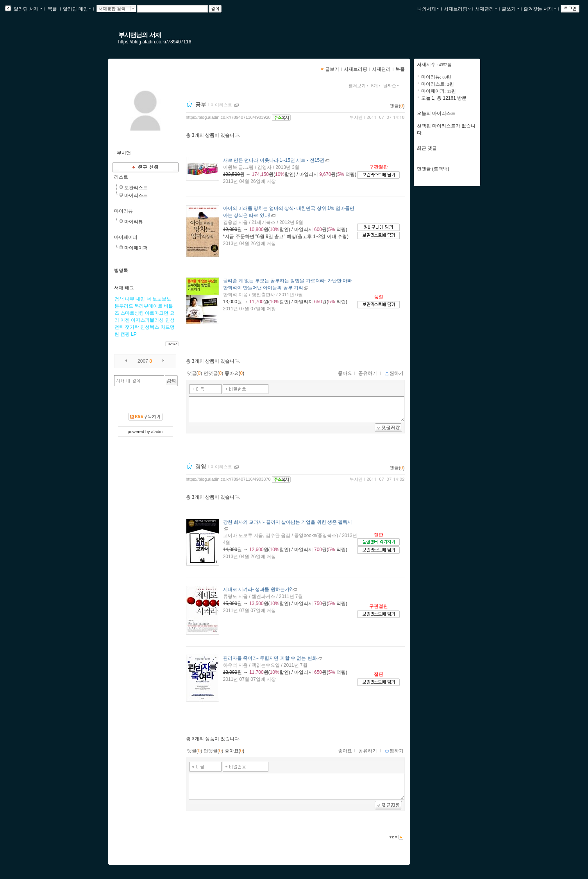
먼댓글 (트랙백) (433, 169)
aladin (157, 431)
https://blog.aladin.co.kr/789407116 (155, 42)
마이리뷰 (123, 211)
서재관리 (486, 9)
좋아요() (235, 373)
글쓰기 (510, 9)
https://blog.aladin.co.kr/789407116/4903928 (228, 117)
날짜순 (392, 86)
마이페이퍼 (126, 237)
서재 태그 (124, 288)
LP (134, 334)
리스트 (121, 177)
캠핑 (125, 334)
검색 (119, 299)
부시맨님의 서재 (140, 35)
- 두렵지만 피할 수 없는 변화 (270, 658)
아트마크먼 (157, 313)
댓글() (397, 106)
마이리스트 (136, 195)
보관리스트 (136, 188)
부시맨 (356, 117)
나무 (130, 299)
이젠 (125, 320)
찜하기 (394, 373)
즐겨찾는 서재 (540, 9)
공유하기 (368, 373)
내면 (140, 299)
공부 (201, 104)
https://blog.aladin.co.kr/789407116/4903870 (228, 479)
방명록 (121, 270)
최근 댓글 (427, 148)
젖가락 (132, 327)
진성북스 (150, 327)
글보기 (332, 69)
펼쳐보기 (359, 86)
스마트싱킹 (132, 313)
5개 (377, 86)
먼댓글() (214, 373)
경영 (201, 466)
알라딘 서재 (27, 9)
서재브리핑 (457, 9)
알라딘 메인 (77, 9)
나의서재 (428, 9)
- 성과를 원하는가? (258, 589)
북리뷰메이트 (148, 306)
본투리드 (124, 306)
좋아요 (345, 373)
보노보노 (162, 299)
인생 (170, 320)
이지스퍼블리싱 (147, 320)
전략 (119, 327)
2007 (143, 361)
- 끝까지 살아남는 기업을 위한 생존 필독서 (288, 522)
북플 (53, 9)
